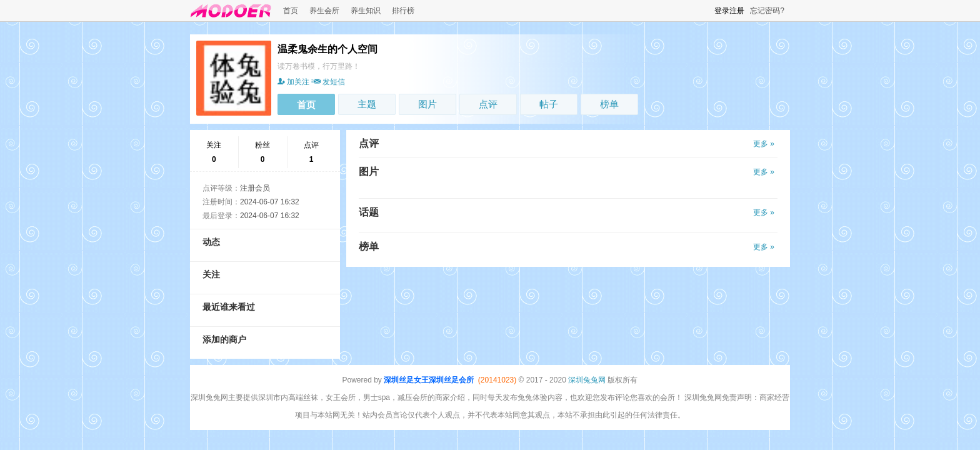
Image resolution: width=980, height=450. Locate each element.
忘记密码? (767, 11)
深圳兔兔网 (587, 380)
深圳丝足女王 (406, 380)
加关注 (293, 82)
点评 (488, 104)
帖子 (549, 104)
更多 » (764, 144)
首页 (291, 11)
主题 (367, 104)
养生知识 (366, 11)
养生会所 (324, 11)
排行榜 (403, 11)
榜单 (609, 104)
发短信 (328, 82)
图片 (427, 104)
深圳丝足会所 (451, 380)
